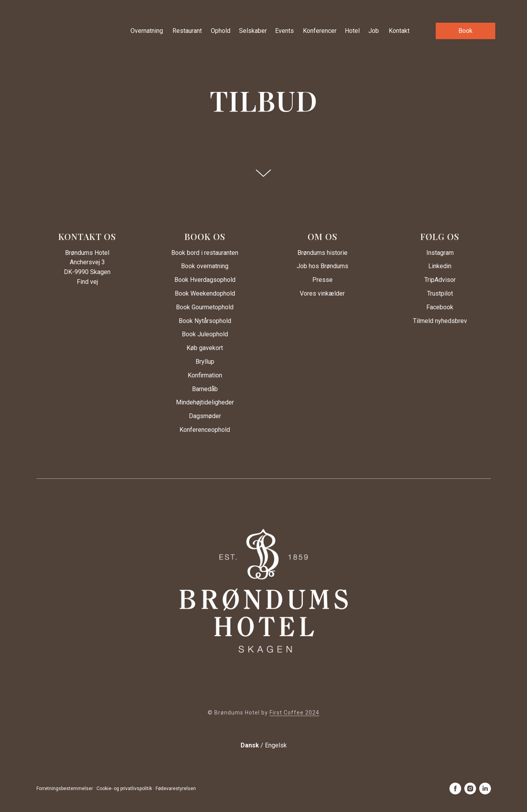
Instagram (440, 253)
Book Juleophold (205, 334)
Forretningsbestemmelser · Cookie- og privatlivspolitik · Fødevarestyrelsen (116, 789)
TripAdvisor (440, 280)
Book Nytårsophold (205, 321)
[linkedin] (485, 789)
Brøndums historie (322, 253)
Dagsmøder (205, 416)
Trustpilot (440, 293)
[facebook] (455, 789)
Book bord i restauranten (205, 253)
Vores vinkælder (322, 293)
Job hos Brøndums (322, 266)
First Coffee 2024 (294, 713)
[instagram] (470, 789)
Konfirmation (205, 375)
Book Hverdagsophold (205, 280)
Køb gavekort (205, 348)
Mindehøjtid (192, 402)
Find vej (87, 282)
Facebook (440, 307)
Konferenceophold (205, 430)
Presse (322, 280)
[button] (465, 31)
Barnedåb (205, 389)
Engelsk (276, 745)
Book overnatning (205, 266)
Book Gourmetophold (205, 307)
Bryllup (205, 362)
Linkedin (440, 266)
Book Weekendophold (205, 293)
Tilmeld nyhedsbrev (440, 321)
